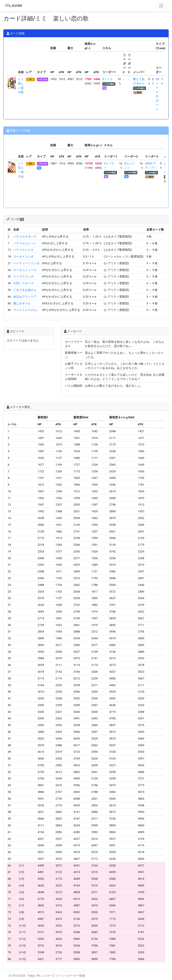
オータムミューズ (25, 270)
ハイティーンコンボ (26, 263)
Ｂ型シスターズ (23, 283)
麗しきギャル (22, 303)
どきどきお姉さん (25, 290)
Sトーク (108, 79)
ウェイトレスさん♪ (26, 310)
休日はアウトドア (25, 297)
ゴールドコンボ (23, 256)
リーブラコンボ (23, 276)
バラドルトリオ (23, 250)
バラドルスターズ (25, 237)
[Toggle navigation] (161, 6)
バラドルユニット (25, 243)
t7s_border (14, 5)
